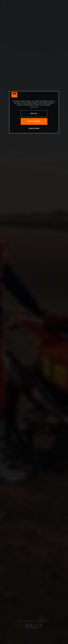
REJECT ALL (34, 114)
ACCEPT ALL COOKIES (34, 121)
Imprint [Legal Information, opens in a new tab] (37, 107)
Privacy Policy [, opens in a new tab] (33, 107)
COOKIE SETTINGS (34, 129)
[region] (34, 112)
